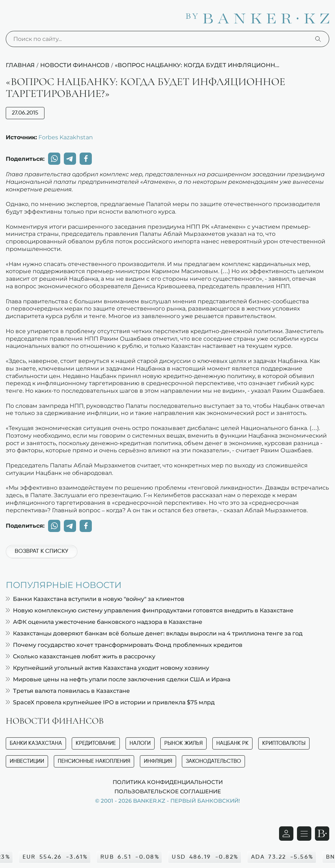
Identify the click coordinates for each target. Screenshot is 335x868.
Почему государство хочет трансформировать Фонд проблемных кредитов (124, 645)
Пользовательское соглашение (168, 791)
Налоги (140, 743)
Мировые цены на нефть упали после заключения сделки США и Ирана (118, 679)
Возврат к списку (41, 551)
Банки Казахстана (36, 743)
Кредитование (96, 743)
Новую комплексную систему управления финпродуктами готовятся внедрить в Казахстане (150, 610)
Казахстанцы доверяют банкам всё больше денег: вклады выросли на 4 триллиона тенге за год (154, 633)
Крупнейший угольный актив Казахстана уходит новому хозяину (107, 668)
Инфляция (158, 761)
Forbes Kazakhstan (66, 137)
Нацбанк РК (232, 743)
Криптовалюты (284, 743)
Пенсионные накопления (94, 761)
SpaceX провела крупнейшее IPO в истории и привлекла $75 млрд (110, 702)
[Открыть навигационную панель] (304, 834)
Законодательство (213, 761)
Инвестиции (27, 761)
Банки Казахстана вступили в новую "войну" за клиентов (95, 599)
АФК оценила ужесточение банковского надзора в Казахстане (104, 622)
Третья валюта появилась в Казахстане (68, 691)
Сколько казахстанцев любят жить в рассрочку (81, 656)
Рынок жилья (183, 743)
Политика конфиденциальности (168, 782)
